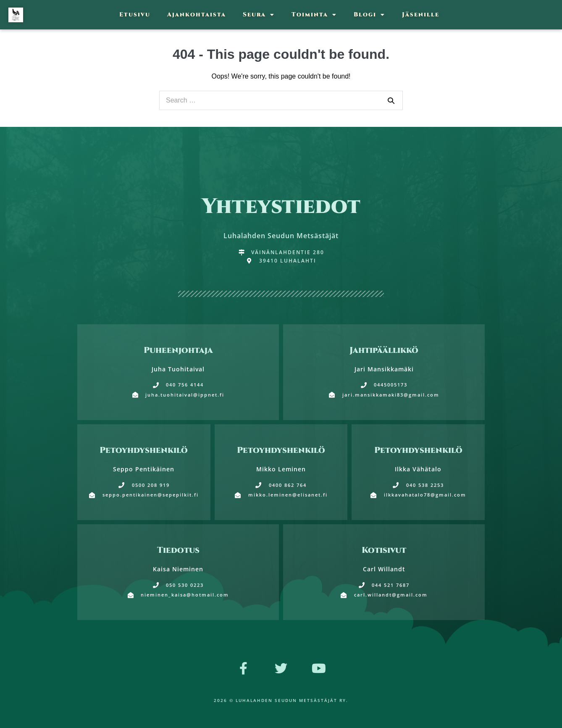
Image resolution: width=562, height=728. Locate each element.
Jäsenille (421, 14)
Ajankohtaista (197, 14)
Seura (259, 15)
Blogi (369, 15)
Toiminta (314, 15)
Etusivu (135, 14)
